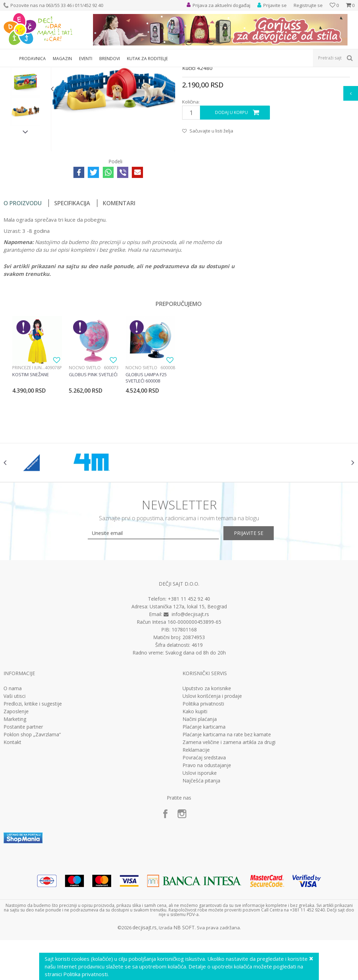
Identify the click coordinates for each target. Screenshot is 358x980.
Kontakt (12, 821)
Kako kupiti (195, 790)
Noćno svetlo (85, 439)
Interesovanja (176, 71)
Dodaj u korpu (231, 184)
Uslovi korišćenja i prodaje (212, 774)
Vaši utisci (15, 774)
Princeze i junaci (28, 439)
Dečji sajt (12, 71)
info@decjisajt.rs (190, 692)
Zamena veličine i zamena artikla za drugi (229, 821)
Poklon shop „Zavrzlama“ (32, 813)
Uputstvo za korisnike (207, 767)
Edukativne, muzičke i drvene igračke (122, 71)
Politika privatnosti (203, 782)
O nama (13, 767)
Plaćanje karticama (204, 805)
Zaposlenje (16, 790)
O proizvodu (23, 274)
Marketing (15, 797)
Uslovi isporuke (200, 851)
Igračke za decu (65, 71)
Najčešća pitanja (201, 859)
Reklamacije (196, 828)
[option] (25, 124)
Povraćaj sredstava (204, 836)
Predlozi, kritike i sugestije (33, 782)
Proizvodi (36, 71)
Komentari (119, 274)
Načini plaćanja (200, 797)
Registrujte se (308, 5)
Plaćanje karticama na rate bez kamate (227, 813)
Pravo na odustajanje (207, 844)
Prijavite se (256, 611)
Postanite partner (23, 805)
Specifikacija (72, 274)
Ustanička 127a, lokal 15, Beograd (188, 685)
